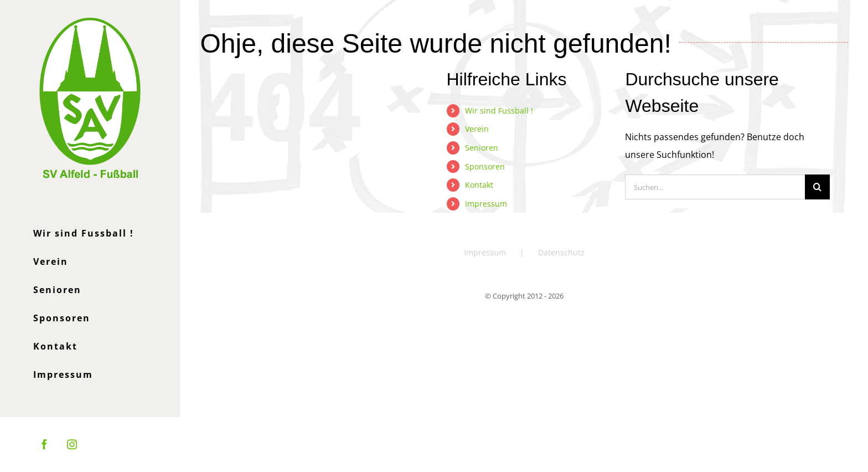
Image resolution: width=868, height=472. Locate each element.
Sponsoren (485, 166)
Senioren (482, 148)
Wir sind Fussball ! (499, 111)
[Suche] (817, 187)
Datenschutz (561, 252)
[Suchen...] (715, 187)
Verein (477, 129)
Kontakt (479, 185)
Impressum (486, 204)
